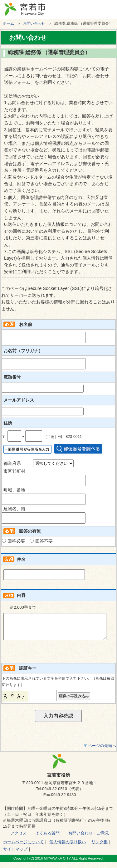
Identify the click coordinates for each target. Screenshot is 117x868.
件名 (21, 559)
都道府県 (12, 463)
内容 (21, 595)
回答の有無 (30, 531)
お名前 (26, 324)
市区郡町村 (14, 471)
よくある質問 (47, 839)
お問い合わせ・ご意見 (89, 839)
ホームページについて (23, 848)
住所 (8, 423)
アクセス (18, 839)
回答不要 (44, 541)
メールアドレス (19, 400)
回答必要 (16, 541)
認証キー (28, 674)
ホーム (8, 23)
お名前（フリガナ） (23, 351)
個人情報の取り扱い (68, 848)
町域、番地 (14, 490)
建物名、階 (14, 509)
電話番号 (12, 377)
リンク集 (100, 848)
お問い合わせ (34, 23)
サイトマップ (15, 855)
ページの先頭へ (102, 752)
